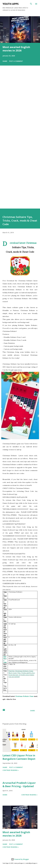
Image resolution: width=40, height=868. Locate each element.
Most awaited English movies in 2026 (16, 49)
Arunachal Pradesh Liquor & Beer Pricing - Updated (19, 784)
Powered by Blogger (20, 859)
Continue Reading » (11, 770)
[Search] (31, 4)
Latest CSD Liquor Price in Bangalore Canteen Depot (19, 757)
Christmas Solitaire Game (24, 696)
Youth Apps (11, 4)
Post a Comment (16, 61)
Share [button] (5, 61)
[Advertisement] (20, 140)
